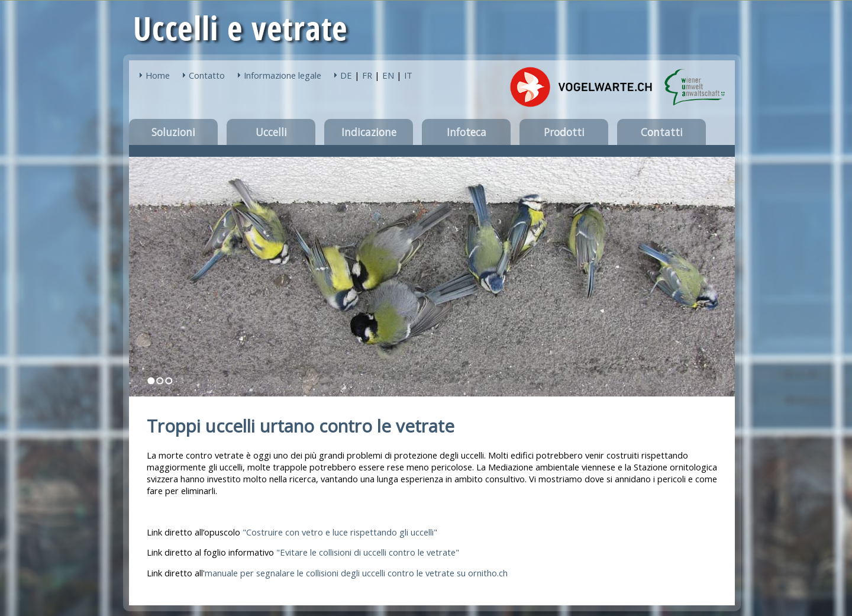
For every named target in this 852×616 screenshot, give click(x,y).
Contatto (207, 75)
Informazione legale (283, 75)
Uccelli (271, 132)
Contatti (662, 132)
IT (408, 75)
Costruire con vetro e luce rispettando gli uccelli (340, 532)
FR (367, 75)
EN (388, 75)
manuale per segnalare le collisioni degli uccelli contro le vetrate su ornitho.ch (356, 573)
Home (158, 75)
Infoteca (467, 132)
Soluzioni (173, 132)
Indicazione (369, 132)
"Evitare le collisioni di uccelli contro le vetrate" (368, 552)
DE (346, 75)
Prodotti (564, 132)
